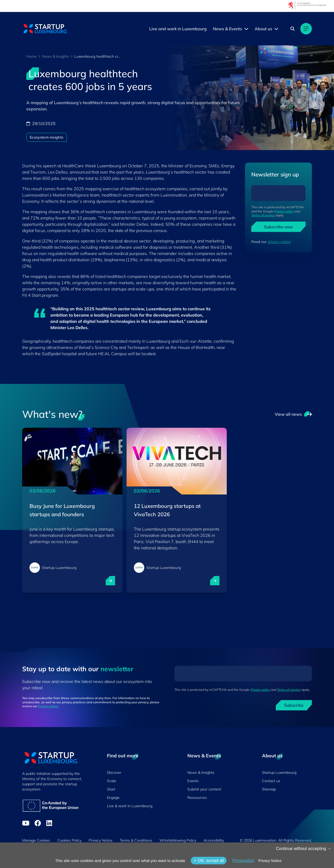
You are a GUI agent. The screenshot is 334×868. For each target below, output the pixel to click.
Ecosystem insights (47, 137)
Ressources (197, 798)
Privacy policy (284, 211)
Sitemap (269, 789)
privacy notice (279, 242)
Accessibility (214, 840)
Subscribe (294, 705)
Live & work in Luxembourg (130, 806)
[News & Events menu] (246, 29)
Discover (114, 772)
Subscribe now (278, 227)
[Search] (293, 29)
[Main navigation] (306, 29)
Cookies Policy (69, 840)
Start (111, 789)
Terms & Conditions (136, 840)
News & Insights (55, 56)
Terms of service (263, 215)
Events (193, 781)
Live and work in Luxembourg (178, 29)
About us (263, 29)
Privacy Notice (101, 840)
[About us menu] (276, 29)
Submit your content (204, 789)
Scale (112, 781)
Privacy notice (48, 706)
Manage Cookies (36, 840)
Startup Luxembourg (279, 772)
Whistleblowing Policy (178, 840)
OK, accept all (209, 861)
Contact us (271, 781)
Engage (113, 798)
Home (31, 56)
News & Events (228, 29)
